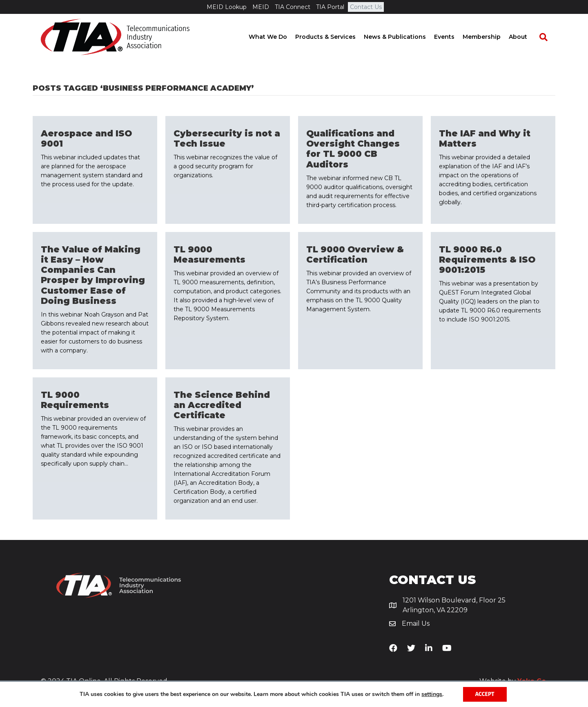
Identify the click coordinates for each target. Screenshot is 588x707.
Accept (485, 694)
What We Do (276, 37)
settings (432, 694)
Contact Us (366, 7)
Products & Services (333, 37)
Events (452, 37)
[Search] (547, 37)
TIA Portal (330, 7)
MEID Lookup (227, 7)
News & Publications (403, 37)
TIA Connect (293, 7)
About (526, 37)
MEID (261, 7)
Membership (489, 37)
